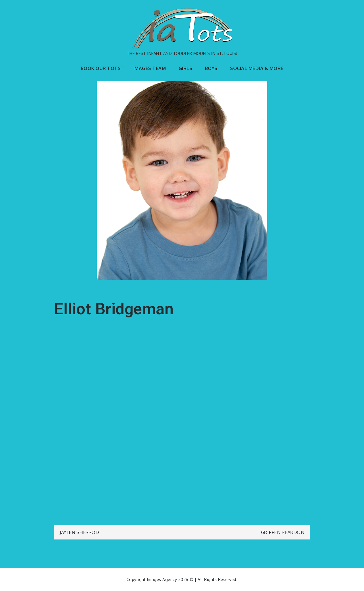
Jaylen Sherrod (79, 532)
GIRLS (186, 68)
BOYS (211, 68)
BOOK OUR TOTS (101, 68)
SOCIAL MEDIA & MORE (257, 68)
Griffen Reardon (283, 532)
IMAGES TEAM (150, 68)
